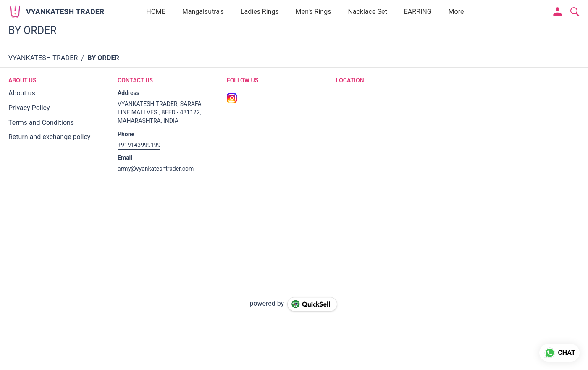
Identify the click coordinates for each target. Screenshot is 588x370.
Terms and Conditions (41, 123)
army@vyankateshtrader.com (156, 169)
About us (22, 93)
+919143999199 (139, 145)
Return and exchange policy (49, 137)
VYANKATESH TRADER (65, 12)
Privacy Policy (29, 108)
